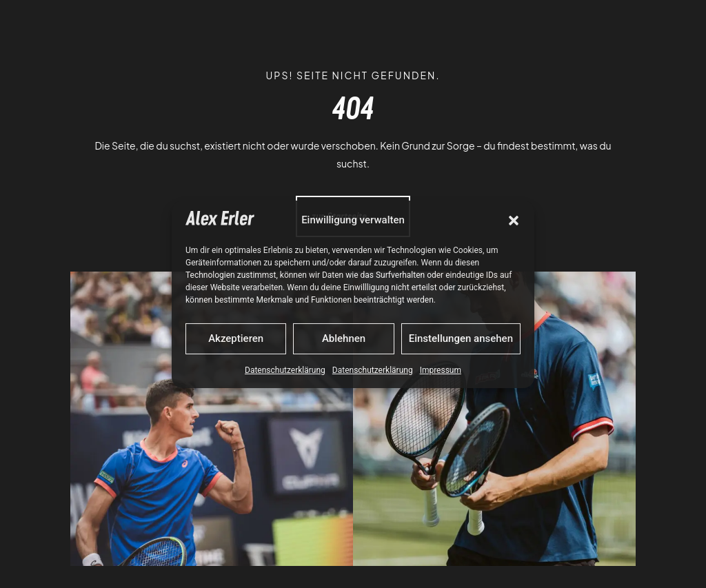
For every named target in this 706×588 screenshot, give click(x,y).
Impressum (441, 370)
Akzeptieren (236, 338)
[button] (514, 221)
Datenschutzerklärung (285, 370)
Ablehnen (344, 338)
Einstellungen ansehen (461, 338)
